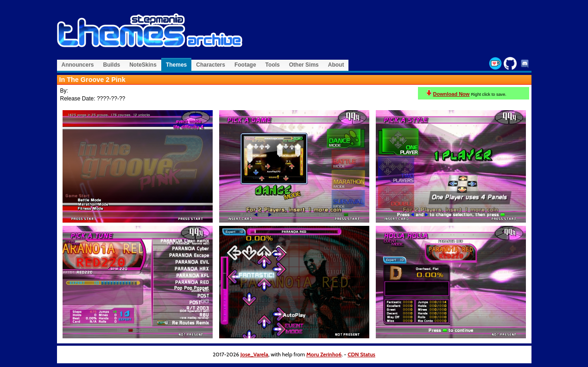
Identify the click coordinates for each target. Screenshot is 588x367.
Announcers (78, 65)
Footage (245, 65)
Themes (176, 65)
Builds (112, 65)
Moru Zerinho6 (324, 354)
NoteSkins (143, 65)
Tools (273, 65)
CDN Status (361, 354)
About (336, 65)
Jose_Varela (254, 354)
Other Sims (304, 65)
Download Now (452, 94)
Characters (211, 65)
